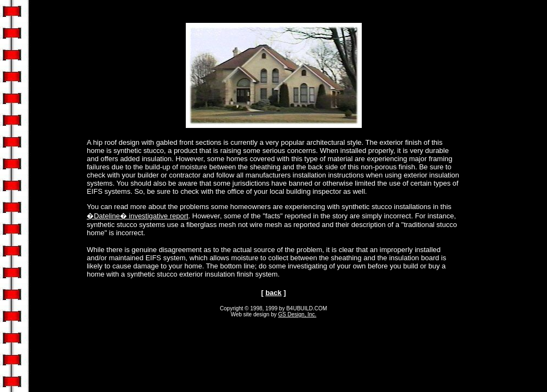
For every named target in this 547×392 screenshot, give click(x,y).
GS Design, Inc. (297, 314)
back (273, 293)
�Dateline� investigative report (137, 216)
